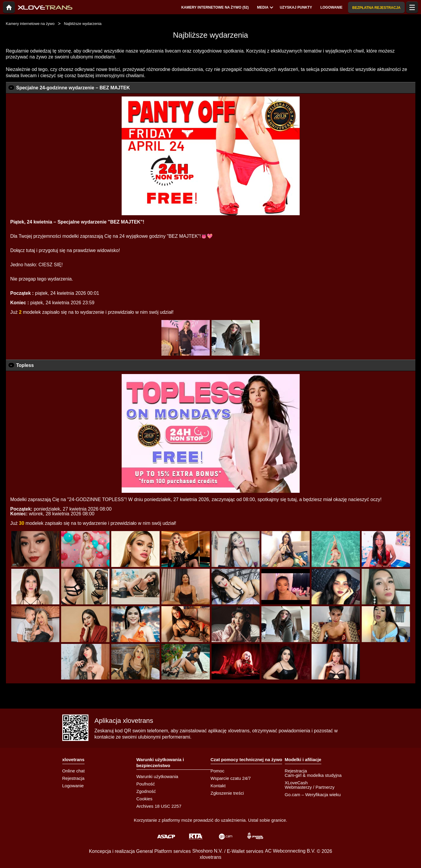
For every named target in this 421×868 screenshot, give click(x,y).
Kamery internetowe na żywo (30, 24)
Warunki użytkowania (157, 776)
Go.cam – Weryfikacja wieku (313, 795)
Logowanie (73, 786)
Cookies (144, 799)
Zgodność (146, 791)
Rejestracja (73, 778)
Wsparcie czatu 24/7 (231, 778)
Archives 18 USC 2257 (159, 806)
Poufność (146, 784)
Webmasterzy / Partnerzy (310, 787)
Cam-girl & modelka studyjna (313, 775)
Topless (25, 365)
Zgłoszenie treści (227, 793)
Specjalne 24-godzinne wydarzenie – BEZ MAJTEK (73, 88)
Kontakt (218, 786)
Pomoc (218, 771)
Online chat (74, 771)
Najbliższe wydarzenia (83, 24)
